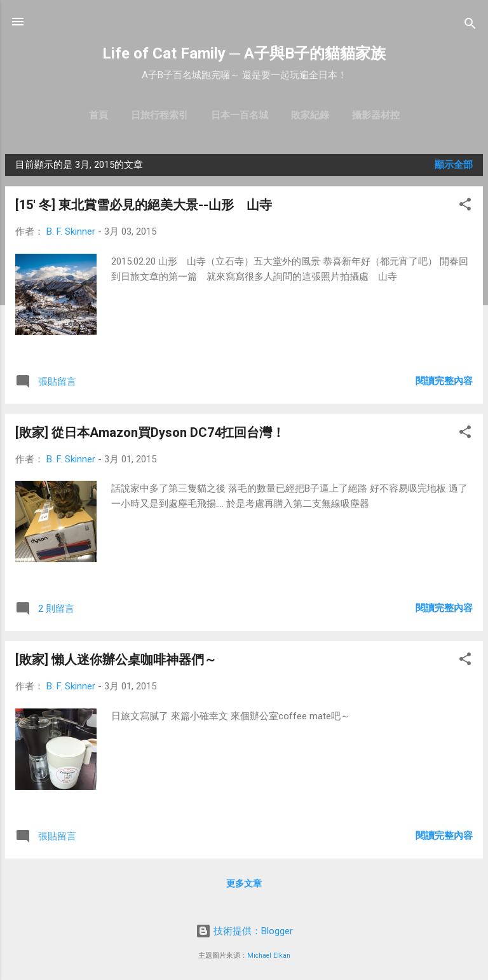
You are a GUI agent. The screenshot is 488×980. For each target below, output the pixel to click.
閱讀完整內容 (444, 381)
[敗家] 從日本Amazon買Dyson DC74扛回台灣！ (150, 432)
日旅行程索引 (159, 115)
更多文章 (244, 883)
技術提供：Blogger (244, 931)
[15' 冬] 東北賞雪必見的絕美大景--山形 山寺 (144, 205)
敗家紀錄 (310, 115)
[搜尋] (470, 26)
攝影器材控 (376, 115)
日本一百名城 (240, 115)
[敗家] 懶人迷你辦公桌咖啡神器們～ (116, 659)
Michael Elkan (269, 956)
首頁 (98, 115)
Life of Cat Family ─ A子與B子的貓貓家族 (244, 53)
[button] (465, 206)
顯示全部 (454, 165)
